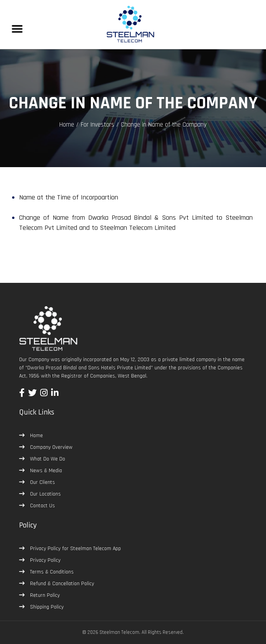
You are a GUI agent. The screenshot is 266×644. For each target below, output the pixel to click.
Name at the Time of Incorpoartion (69, 197)
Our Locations (45, 494)
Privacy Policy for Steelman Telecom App (75, 549)
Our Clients (42, 482)
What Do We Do (47, 459)
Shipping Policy (46, 607)
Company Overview (51, 447)
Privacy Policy (44, 560)
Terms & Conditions (51, 572)
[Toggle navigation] (17, 29)
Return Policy (44, 595)
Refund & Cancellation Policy (61, 584)
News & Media (45, 471)
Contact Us (42, 506)
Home (67, 125)
